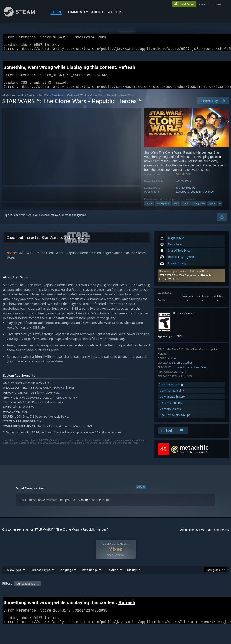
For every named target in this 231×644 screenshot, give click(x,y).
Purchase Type (40, 582)
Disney (209, 197)
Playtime (112, 582)
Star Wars (180, 377)
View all (141, 492)
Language (66, 582)
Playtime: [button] (105, 596)
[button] (191, 281)
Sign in (8, 220)
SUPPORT (115, 12)
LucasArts (182, 197)
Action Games (27, 101)
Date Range (90, 582)
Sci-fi (176, 209)
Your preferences (218, 535)
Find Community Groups (175, 420)
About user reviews (192, 535)
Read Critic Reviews (192, 458)
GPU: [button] (214, 596)
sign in (202, 4)
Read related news (171, 408)
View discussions (170, 414)
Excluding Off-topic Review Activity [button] (71, 596)
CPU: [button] (199, 596)
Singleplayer (163, 209)
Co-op (186, 209)
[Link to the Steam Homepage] (23, 15)
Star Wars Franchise (51, 101)
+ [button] (220, 209)
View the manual (172, 396)
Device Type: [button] (11, 602)
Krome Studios (186, 193)
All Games (9, 101)
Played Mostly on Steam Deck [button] (138, 596)
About (97, 12)
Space (212, 209)
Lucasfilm (197, 197)
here (88, 505)
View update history (172, 402)
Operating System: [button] (176, 596)
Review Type (13, 582)
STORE (56, 12)
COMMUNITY (77, 12)
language (217, 4)
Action (149, 209)
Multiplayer (199, 209)
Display (132, 582)
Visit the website (172, 390)
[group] (115, 599)
